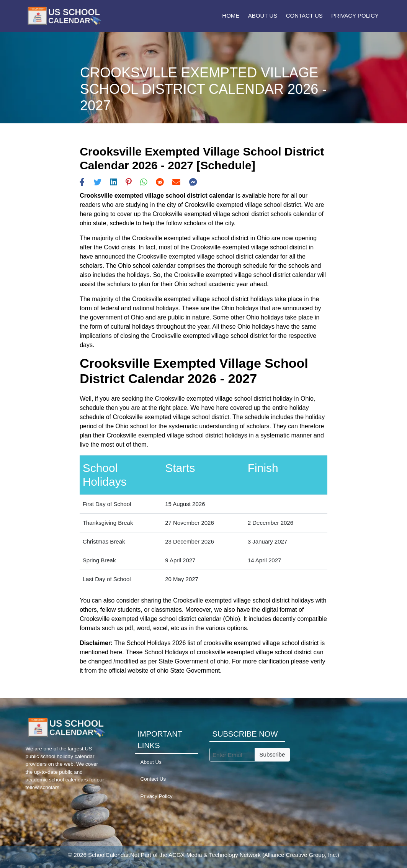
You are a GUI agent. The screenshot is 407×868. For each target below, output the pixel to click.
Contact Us (304, 16)
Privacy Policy (355, 16)
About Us (263, 16)
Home (231, 16)
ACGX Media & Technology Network (215, 855)
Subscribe (272, 754)
